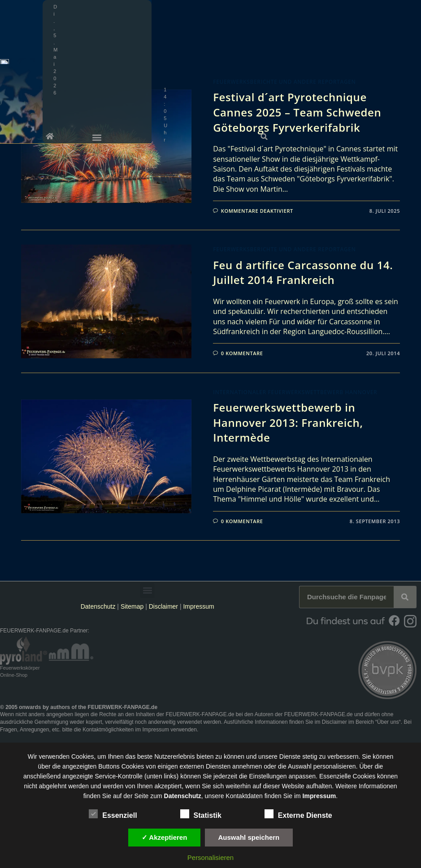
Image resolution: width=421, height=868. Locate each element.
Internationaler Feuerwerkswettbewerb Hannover (295, 392)
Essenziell (113, 814)
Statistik (201, 814)
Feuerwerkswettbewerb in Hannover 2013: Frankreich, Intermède (288, 422)
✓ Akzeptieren (165, 837)
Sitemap (133, 606)
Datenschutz (98, 606)
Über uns (388, 722)
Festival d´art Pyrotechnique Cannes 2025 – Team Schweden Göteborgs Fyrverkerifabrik (297, 112)
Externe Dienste (298, 814)
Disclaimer (163, 606)
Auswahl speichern (249, 837)
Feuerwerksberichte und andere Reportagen (284, 82)
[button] (411, 7)
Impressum (198, 606)
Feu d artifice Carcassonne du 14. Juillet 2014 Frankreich (303, 273)
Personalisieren (210, 857)
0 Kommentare (242, 353)
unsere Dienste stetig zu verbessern (308, 756)
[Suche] (405, 597)
